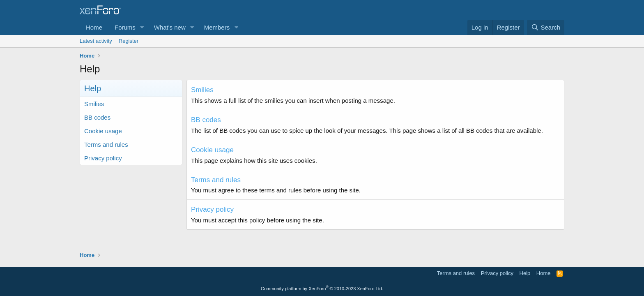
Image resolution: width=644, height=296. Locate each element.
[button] (142, 27)
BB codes (97, 117)
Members (217, 27)
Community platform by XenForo (322, 289)
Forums (125, 27)
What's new (170, 27)
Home (94, 27)
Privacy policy (103, 158)
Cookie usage (103, 131)
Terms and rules (106, 145)
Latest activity (96, 41)
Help (525, 273)
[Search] (546, 27)
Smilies (94, 104)
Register (129, 41)
